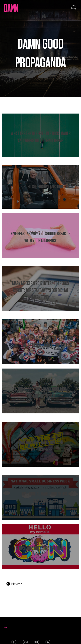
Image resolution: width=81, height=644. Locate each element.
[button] (73, 8)
